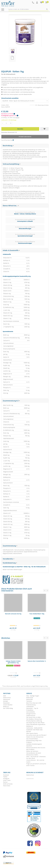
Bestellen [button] (20, 129)
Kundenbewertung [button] (10, 563)
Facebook (6, 775)
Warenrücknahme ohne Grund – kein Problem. (36, 749)
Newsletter (6, 703)
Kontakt (5, 701)
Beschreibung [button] (8, 146)
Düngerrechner (31, 714)
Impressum (7, 699)
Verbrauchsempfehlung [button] (12, 164)
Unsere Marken (8, 705)
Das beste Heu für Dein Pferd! (35, 723)
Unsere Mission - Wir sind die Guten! (35, 761)
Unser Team (7, 780)
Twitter (5, 777)
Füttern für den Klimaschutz (35, 737)
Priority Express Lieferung (34, 721)
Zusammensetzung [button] (10, 546)
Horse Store (7, 786)
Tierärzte (29, 701)
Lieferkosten (30, 707)
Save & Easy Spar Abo (8, 140)
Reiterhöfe (30, 699)
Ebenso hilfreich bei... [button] (11, 206)
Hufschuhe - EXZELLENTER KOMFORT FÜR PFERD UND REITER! (34, 730)
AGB (4, 696)
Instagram (6, 779)
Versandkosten (27, 686)
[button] (37, 3)
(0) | (34, 105)
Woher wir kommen (32, 751)
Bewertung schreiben (43, 105)
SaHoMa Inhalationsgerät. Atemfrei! (34, 745)
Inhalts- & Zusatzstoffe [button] (11, 250)
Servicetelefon (31, 712)
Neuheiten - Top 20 (32, 708)
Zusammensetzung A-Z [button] (11, 401)
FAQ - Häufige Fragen (33, 696)
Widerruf (6, 707)
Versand (17, 118)
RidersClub (30, 698)
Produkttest (30, 710)
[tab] (25, 146)
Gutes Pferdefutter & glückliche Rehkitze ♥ (36, 725)
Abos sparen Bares (32, 733)
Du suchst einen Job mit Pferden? (36, 735)
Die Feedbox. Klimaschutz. (34, 719)
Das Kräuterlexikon (32, 739)
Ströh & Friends (8, 784)
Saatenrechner (31, 715)
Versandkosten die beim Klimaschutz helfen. (34, 754)
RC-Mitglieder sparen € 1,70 (10, 116)
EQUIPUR (7, 107)
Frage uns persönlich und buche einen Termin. (36, 765)
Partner (5, 782)
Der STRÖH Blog (8, 708)
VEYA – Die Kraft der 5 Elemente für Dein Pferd (36, 757)
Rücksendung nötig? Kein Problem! (34, 741)
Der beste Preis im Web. (34, 717)
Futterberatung (31, 705)
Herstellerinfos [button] (9, 559)
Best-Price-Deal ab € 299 (34, 703)
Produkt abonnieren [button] (25, 137)
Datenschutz (7, 698)
